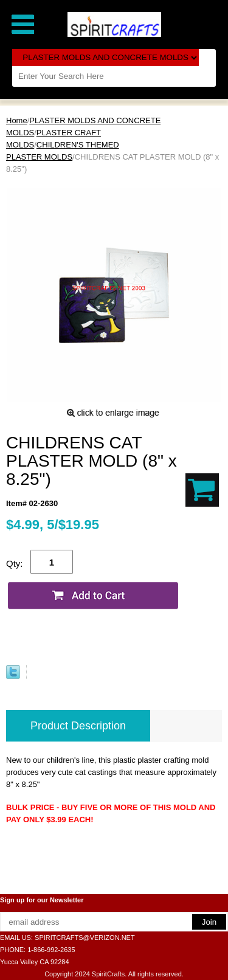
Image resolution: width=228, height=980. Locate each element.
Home (17, 120)
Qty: (15, 563)
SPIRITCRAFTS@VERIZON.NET (85, 938)
